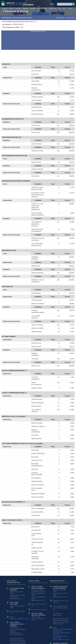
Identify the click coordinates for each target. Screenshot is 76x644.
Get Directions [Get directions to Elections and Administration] (15, 628)
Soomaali (18, 8)
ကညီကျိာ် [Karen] (70, 8)
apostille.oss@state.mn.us (62, 633)
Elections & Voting (15, 11)
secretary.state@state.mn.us (20, 619)
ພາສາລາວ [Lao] (44, 8)
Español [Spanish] (5, 8)
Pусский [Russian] (33, 8)
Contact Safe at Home (39, 610)
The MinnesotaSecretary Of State (20, 4)
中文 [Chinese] (38, 8)
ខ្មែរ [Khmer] (59, 8)
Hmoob (11, 8)
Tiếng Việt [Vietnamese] (25, 8)
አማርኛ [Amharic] (64, 8)
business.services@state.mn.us (63, 629)
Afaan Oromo (53, 8)
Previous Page (70, 18)
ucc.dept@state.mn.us (60, 636)
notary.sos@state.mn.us (61, 639)
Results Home (60, 18)
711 (22, 599)
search (52, 4)
